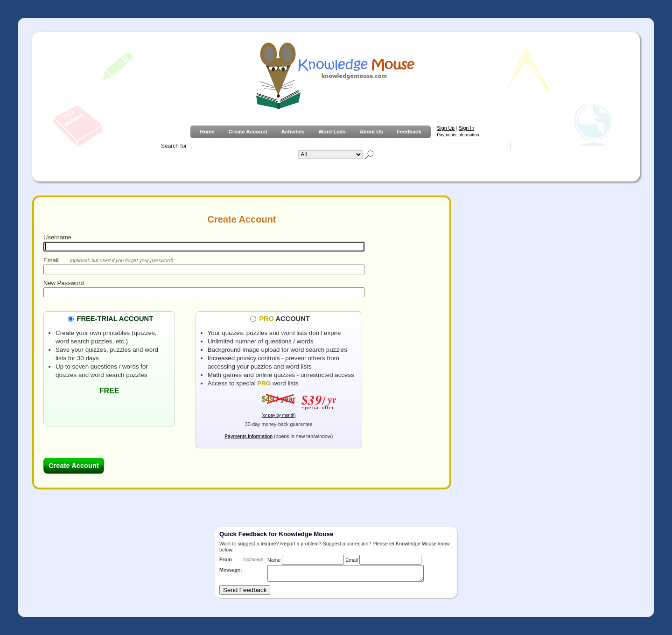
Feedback (409, 132)
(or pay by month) (279, 415)
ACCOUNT (284, 318)
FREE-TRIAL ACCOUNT (115, 318)
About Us (371, 132)
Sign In (466, 128)
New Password (64, 283)
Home (207, 132)
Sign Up (446, 128)
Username (57, 237)
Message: (231, 570)
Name (274, 560)
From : (241, 559)
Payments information (458, 135)
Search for (174, 146)
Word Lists (332, 132)
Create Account (248, 132)
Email (51, 260)
